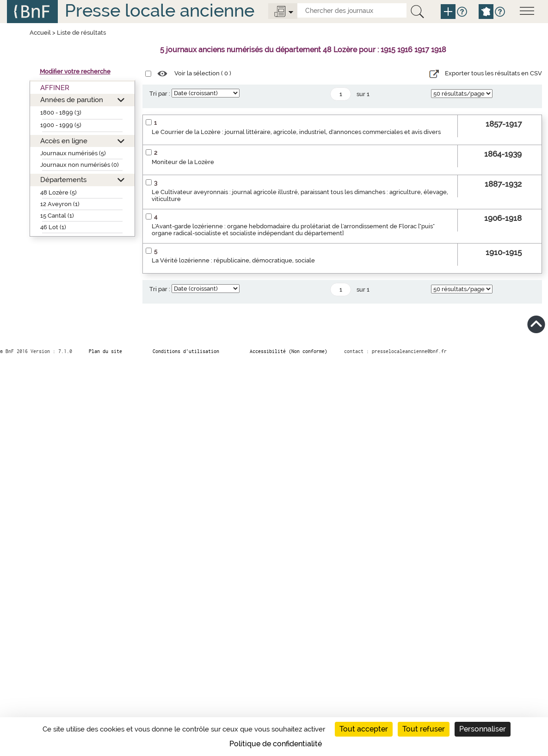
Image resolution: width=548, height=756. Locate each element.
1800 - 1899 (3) (61, 113)
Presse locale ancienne (160, 10)
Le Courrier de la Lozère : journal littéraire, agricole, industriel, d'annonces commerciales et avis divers (296, 132)
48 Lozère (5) (58, 192)
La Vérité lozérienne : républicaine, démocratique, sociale (233, 260)
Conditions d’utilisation (186, 351)
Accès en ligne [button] (64, 141)
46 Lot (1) (53, 227)
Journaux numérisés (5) (73, 153)
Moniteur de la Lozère (183, 162)
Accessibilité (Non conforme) (289, 351)
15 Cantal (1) (57, 216)
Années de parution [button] (72, 100)
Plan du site (105, 351)
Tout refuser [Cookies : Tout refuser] (424, 729)
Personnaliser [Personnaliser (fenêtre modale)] (483, 729)
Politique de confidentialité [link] (276, 744)
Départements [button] (63, 180)
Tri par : (160, 94)
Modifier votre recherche (75, 71)
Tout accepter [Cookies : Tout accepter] (364, 729)
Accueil (40, 33)
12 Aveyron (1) (60, 204)
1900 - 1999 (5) (61, 125)
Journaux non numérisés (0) (80, 165)
